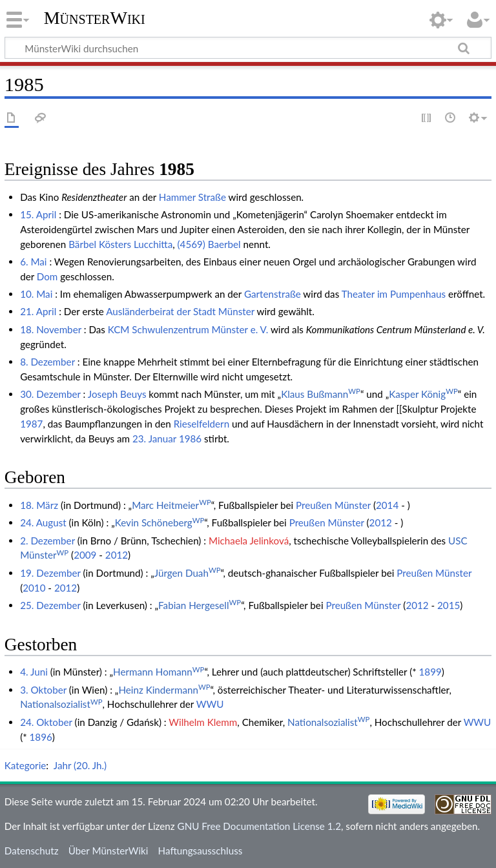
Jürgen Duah (188, 573)
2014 (387, 505)
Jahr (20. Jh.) (80, 765)
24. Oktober (46, 722)
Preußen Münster (333, 505)
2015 (449, 605)
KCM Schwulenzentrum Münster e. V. (188, 329)
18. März (39, 505)
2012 (381, 522)
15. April (38, 214)
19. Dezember (50, 573)
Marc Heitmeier (171, 505)
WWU (210, 704)
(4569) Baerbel (209, 244)
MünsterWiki (95, 18)
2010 (34, 588)
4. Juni (34, 672)
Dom (47, 276)
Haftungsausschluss (201, 851)
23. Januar (154, 439)
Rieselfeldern (201, 424)
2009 (85, 555)
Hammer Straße (192, 197)
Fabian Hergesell (200, 605)
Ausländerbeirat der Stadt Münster (180, 311)
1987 (31, 424)
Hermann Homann (159, 672)
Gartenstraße (273, 294)
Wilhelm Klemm (203, 722)
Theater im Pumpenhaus (394, 294)
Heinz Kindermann (164, 690)
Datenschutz (32, 851)
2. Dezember (47, 541)
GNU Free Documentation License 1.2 (259, 826)
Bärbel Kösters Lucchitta (120, 244)
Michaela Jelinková (249, 541)
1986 (190, 439)
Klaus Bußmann (321, 394)
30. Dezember (50, 394)
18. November (51, 329)
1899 (430, 672)
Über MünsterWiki (108, 851)
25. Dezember (50, 605)
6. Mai (33, 262)
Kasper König (423, 394)
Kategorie (25, 765)
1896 (41, 737)
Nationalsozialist (61, 704)
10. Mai (36, 294)
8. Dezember (47, 362)
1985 (177, 169)
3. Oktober (43, 690)
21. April (38, 311)
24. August (43, 522)
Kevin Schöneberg (160, 522)
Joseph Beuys (117, 394)
